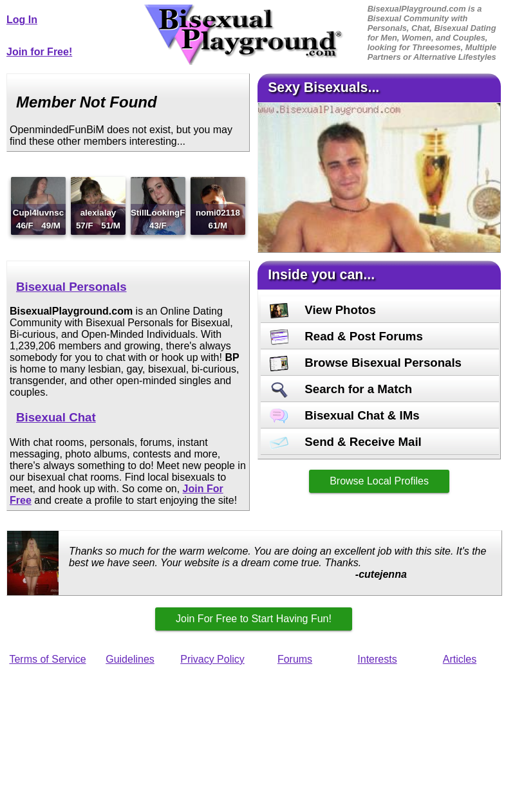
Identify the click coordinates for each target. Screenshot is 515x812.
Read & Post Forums (346, 336)
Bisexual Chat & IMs (345, 415)
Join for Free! (39, 52)
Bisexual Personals (71, 287)
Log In (22, 20)
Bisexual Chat (56, 417)
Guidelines (130, 659)
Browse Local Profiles (379, 481)
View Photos (323, 310)
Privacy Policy (212, 659)
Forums (295, 659)
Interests (377, 659)
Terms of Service (47, 659)
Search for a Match (341, 389)
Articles (460, 659)
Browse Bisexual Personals (366, 363)
